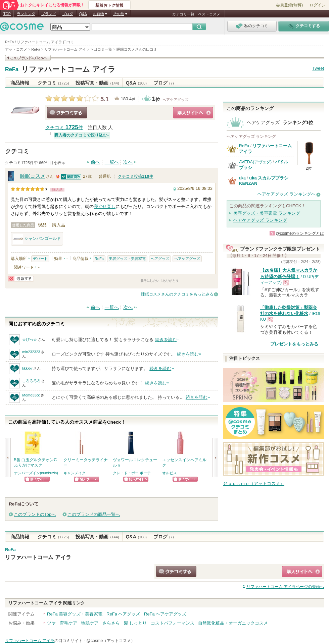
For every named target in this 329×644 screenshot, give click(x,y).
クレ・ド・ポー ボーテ (132, 473)
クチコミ (53, 83)
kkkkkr (27, 368)
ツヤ (51, 623)
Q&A (83, 14)
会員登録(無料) (289, 5)
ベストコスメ (209, 14)
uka (242, 178)
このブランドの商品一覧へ (94, 514)
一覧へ (112, 162)
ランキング (26, 14)
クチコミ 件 (64, 128)
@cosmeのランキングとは (300, 233)
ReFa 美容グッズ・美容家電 (75, 614)
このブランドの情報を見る (28, 58)
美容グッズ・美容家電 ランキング (267, 213)
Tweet (318, 68)
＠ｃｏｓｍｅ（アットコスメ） (254, 484)
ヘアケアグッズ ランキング (260, 220)
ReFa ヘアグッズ (123, 614)
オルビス (170, 473)
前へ (95, 162)
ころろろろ (31, 381)
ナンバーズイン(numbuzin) (36, 473)
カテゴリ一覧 (183, 14)
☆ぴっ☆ (30, 339)
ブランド (49, 14)
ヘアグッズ (160, 259)
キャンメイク (75, 473)
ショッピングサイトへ (193, 113)
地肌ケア (90, 623)
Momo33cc (31, 395)
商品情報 (20, 83)
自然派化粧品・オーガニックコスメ (233, 623)
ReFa (12, 69)
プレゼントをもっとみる (294, 344)
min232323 (31, 352)
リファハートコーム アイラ (68, 69)
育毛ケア (68, 623)
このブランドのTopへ (35, 514)
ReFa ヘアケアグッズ (165, 614)
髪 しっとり (135, 623)
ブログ (68, 14)
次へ (128, 162)
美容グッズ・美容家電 (127, 259)
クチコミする (67, 113)
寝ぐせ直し (105, 206)
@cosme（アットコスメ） (111, 641)
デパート (40, 259)
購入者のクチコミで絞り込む (81, 135)
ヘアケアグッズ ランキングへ (287, 194)
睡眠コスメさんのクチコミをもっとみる (177, 294)
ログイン (318, 5)
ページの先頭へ (285, 587)
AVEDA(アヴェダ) (255, 162)
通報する (21, 279)
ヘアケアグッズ (175, 100)
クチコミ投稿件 (136, 176)
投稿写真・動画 (97, 83)
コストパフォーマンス (173, 623)
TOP (7, 14)
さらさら (111, 623)
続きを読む (166, 340)
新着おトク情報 (109, 5)
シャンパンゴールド (37, 239)
